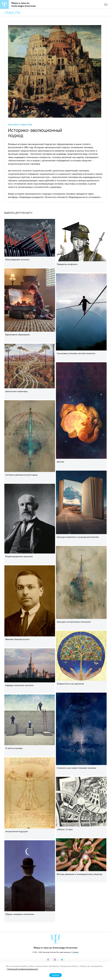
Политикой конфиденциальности (23, 969)
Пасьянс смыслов (20, 125)
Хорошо (55, 975)
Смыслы (12, 12)
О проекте (75, 952)
